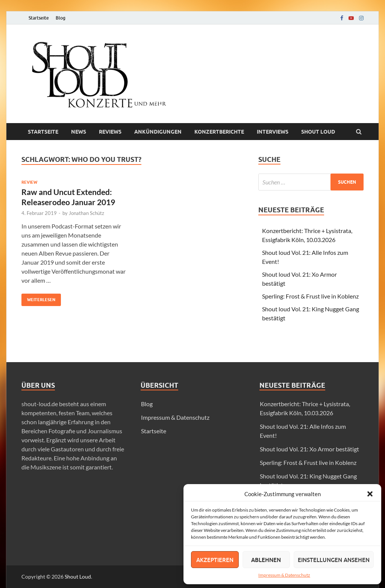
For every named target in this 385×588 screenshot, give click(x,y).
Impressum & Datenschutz (284, 575)
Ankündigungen (158, 132)
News (79, 132)
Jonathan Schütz (86, 213)
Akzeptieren (215, 560)
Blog (61, 18)
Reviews (110, 132)
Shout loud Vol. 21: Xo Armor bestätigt (309, 449)
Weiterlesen (38, 298)
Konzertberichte (219, 132)
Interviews (273, 132)
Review (29, 182)
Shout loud (318, 132)
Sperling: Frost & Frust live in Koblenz (310, 296)
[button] (370, 494)
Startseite (39, 18)
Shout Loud (78, 577)
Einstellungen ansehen (334, 560)
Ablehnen (266, 560)
